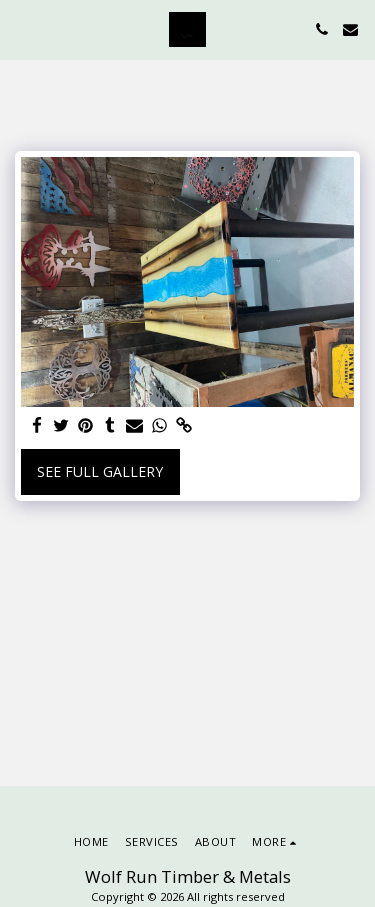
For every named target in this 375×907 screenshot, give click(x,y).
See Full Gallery (100, 471)
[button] (22, 28)
